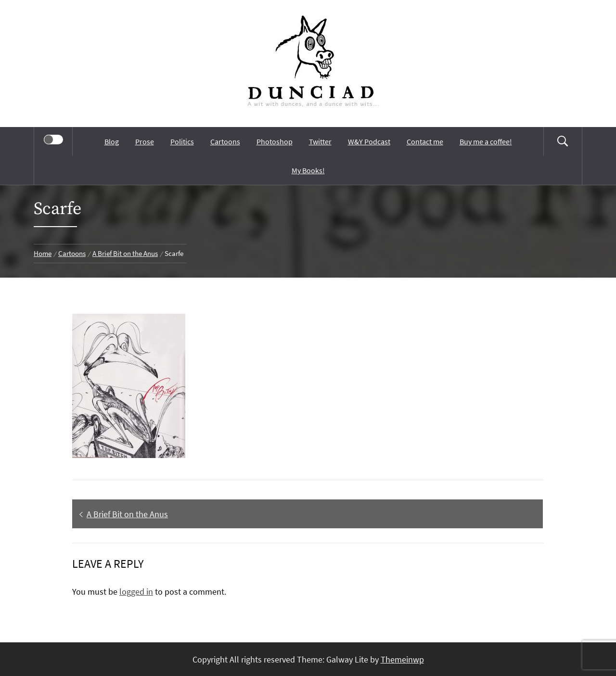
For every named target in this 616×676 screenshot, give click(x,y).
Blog (112, 141)
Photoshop (275, 141)
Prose (145, 141)
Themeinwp (402, 659)
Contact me (425, 141)
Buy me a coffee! (486, 141)
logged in (136, 592)
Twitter (320, 141)
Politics (182, 141)
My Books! (308, 170)
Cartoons (225, 141)
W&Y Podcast (369, 141)
